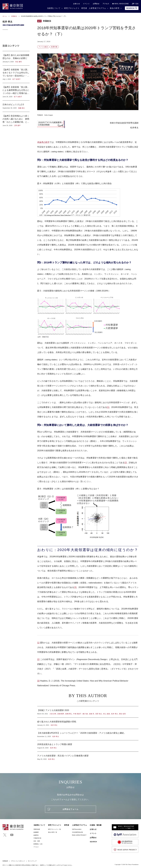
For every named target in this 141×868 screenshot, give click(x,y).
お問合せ (96, 4)
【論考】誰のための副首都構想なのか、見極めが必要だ (16, 58)
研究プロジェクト (72, 8)
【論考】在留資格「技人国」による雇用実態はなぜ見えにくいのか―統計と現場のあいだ (16, 92)
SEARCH (93, 842)
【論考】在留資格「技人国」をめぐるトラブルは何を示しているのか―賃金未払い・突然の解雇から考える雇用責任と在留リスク (16, 74)
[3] (75, 587)
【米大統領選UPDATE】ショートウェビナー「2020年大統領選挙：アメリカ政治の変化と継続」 (88, 735)
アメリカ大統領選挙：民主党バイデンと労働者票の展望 (88, 756)
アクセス (106, 4)
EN (137, 4)
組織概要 (36, 832)
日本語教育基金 (77, 832)
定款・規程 (37, 841)
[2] (126, 463)
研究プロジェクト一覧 (55, 829)
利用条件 (5, 861)
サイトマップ (32, 861)
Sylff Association (77, 829)
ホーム (5, 16)
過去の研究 (115, 8)
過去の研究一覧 (53, 832)
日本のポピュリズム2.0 (16, 106)
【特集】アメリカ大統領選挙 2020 (88, 712)
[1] (108, 407)
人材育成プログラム (97, 8)
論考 (39, 21)
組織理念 (36, 835)
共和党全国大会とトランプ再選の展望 (88, 746)
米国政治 (14, 16)
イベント (86, 4)
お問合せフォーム (70, 809)
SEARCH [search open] (132, 8)
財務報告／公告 (38, 844)
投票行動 (54, 47)
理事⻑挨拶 (37, 829)
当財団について (54, 8)
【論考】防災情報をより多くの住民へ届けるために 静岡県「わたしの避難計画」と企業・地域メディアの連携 (16, 119)
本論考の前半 (43, 142)
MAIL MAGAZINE (121, 4)
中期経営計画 (37, 838)
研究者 (84, 8)
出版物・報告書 (96, 825)
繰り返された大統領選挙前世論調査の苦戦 (88, 723)
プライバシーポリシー (18, 861)
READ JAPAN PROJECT (79, 835)
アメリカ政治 (43, 47)
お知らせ (77, 4)
